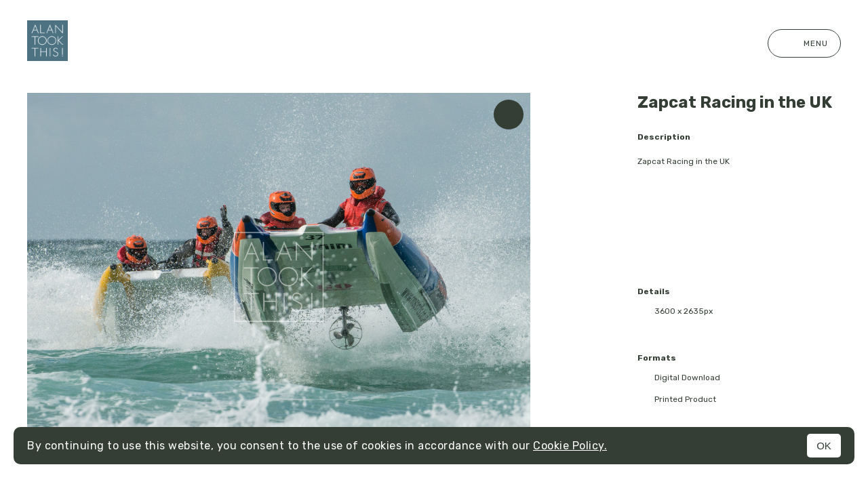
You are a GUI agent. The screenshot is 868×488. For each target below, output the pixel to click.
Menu (804, 43)
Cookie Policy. (570, 446)
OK (824, 446)
